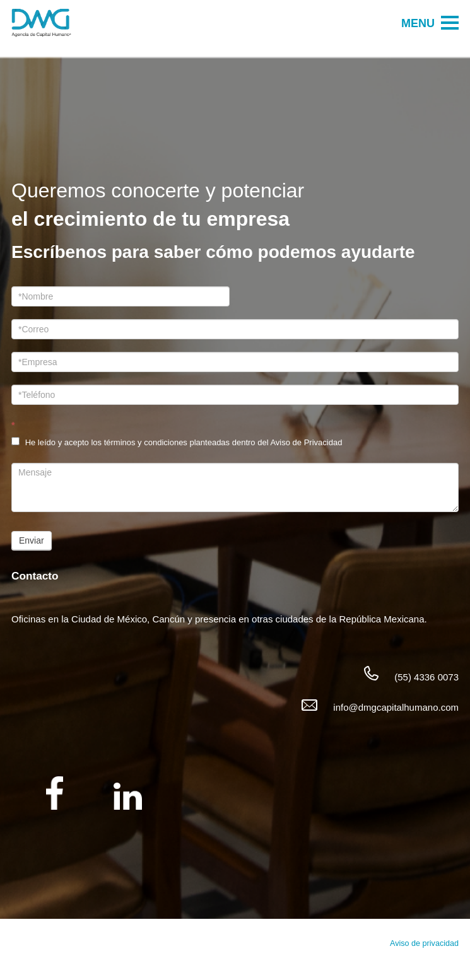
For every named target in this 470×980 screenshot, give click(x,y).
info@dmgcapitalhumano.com (396, 707)
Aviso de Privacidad (306, 442)
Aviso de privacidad (424, 943)
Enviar (32, 540)
